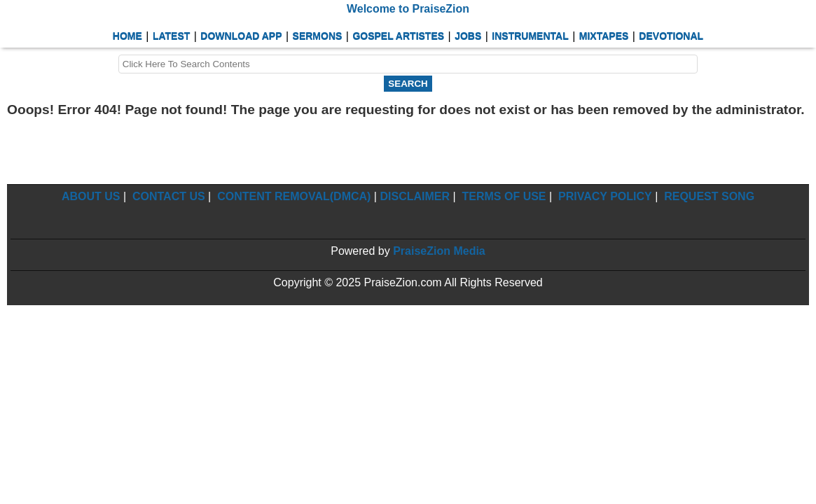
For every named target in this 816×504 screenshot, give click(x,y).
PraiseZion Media (439, 251)
